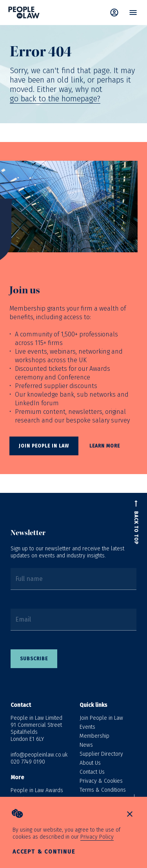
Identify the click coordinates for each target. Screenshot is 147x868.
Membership (94, 736)
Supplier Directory (101, 754)
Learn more (105, 446)
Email (23, 619)
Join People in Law (101, 718)
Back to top (136, 528)
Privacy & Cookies (101, 781)
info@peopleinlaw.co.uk (39, 755)
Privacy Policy (97, 837)
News (86, 745)
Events (87, 727)
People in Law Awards (37, 790)
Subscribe (34, 659)
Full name (29, 579)
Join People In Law (44, 446)
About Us (90, 763)
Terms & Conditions (103, 790)
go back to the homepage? (55, 99)
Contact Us (92, 772)
